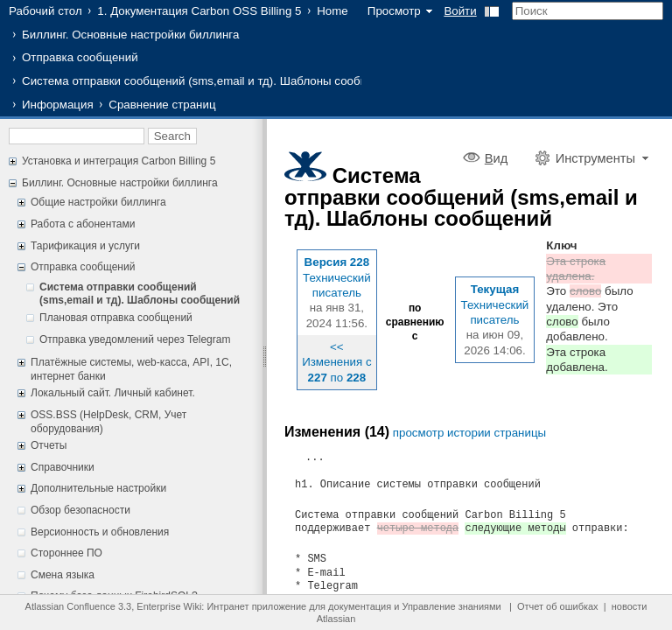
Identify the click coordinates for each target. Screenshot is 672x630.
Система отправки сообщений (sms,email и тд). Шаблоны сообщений (209, 81)
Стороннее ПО (66, 553)
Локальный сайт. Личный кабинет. (113, 393)
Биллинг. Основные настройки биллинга (130, 35)
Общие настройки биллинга (98, 202)
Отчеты (49, 445)
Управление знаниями (451, 606)
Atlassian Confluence (70, 606)
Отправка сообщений (80, 57)
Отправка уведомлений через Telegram (135, 339)
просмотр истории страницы (469, 433)
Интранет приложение (256, 606)
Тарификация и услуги (85, 246)
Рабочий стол (45, 11)
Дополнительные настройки (98, 488)
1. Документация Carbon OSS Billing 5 (199, 11)
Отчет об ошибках (558, 606)
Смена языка (63, 575)
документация (360, 606)
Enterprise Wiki (169, 606)
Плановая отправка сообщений (116, 318)
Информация (58, 105)
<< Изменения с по (336, 362)
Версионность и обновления (100, 532)
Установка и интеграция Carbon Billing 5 (119, 161)
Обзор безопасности (80, 510)
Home (332, 11)
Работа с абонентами (83, 224)
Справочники (63, 467)
